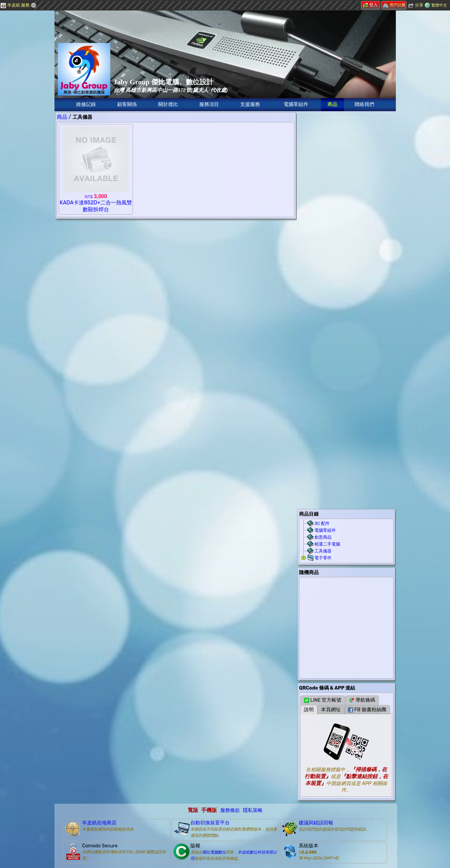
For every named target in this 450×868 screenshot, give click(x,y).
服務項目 (209, 104)
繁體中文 (439, 5)
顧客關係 (127, 104)
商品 (332, 104)
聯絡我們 (364, 104)
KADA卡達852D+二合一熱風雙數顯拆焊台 (96, 203)
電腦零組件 (296, 104)
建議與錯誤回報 (316, 823)
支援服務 (250, 104)
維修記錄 (86, 104)
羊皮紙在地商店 (99, 823)
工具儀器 (323, 551)
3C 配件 (322, 523)
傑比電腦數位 (214, 852)
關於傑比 (168, 104)
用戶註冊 (394, 5)
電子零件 (323, 558)
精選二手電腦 (327, 544)
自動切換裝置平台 (210, 823)
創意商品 (323, 537)
